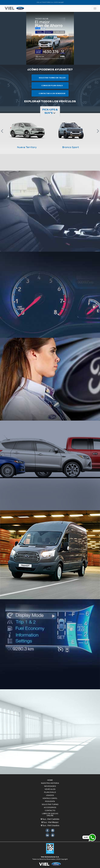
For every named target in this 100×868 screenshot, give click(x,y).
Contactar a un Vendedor (50, 93)
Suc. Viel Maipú (50, 822)
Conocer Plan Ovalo (50, 85)
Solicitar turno (50, 804)
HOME (50, 780)
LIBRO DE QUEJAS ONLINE (50, 815)
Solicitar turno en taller (50, 77)
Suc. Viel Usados (50, 825)
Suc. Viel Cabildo (50, 819)
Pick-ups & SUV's (50, 111)
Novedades (50, 786)
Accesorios (50, 807)
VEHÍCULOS (50, 789)
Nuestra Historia (50, 783)
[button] (29, 49)
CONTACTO (50, 810)
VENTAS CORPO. (50, 798)
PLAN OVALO (50, 792)
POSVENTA (50, 801)
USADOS (50, 795)
